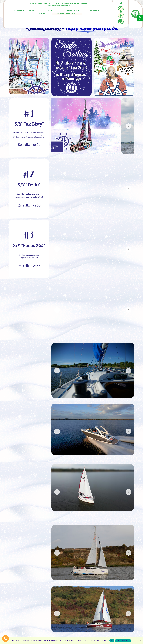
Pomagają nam (53, 12)
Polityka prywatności (123, 640)
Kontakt (79, 12)
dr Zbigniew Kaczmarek (20, 12)
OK (112, 640)
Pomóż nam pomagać (96, 11)
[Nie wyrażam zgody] (140, 641)
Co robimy (39, 12)
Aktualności (67, 12)
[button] (140, 18)
